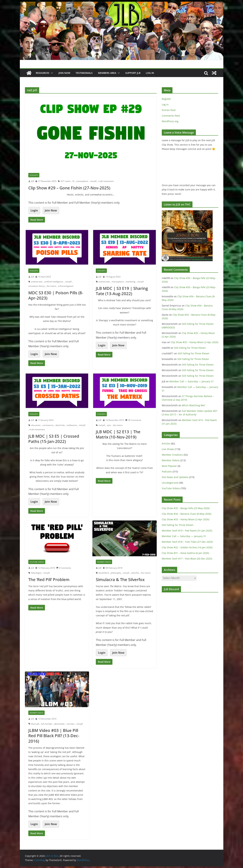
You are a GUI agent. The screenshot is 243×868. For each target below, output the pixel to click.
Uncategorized (170, 483)
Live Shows (168, 449)
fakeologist (36, 573)
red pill (93, 181)
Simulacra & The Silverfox (120, 579)
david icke (60, 425)
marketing (130, 282)
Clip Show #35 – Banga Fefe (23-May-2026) (186, 508)
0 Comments (64, 568)
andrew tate (37, 282)
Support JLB (133, 73)
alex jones (36, 425)
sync (109, 425)
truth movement (106, 181)
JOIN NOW (64, 73)
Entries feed (169, 110)
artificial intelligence (54, 282)
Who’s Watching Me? (194, 405)
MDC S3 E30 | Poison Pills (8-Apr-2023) (56, 295)
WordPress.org (170, 121)
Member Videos (104, 562)
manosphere (82, 181)
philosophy (116, 573)
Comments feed (171, 116)
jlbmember (60, 724)
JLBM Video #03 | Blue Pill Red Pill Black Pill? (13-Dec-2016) (54, 736)
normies (71, 724)
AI (73, 181)
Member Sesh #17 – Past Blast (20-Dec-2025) (187, 559)
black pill (35, 724)
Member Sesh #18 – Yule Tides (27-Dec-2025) (187, 542)
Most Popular (169, 466)
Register (166, 99)
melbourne (72, 425)
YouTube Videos (37, 562)
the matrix (51, 286)
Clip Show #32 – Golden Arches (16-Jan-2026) (187, 547)
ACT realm (66, 181)
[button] (51, 73)
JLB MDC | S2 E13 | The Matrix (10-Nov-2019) (118, 434)
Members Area (107, 73)
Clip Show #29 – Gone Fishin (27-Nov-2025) (69, 188)
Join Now (51, 210)
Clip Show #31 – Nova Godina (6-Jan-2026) (185, 553)
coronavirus (48, 425)
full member (47, 724)
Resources (43, 73)
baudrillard (104, 573)
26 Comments (133, 420)
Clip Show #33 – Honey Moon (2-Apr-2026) (195, 342)
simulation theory (37, 286)
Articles (166, 444)
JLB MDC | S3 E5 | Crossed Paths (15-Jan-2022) (54, 439)
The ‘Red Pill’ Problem (49, 579)
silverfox (135, 573)
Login (34, 210)
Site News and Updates (175, 477)
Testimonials (84, 73)
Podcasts (34, 175)
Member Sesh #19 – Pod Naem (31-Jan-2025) (187, 531)
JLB (32, 181)
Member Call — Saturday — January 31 (192, 381)
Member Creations (172, 455)
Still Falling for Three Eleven (190, 348)
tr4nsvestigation (66, 286)
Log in (165, 104)
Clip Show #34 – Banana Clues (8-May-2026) (187, 514)
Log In (150, 73)
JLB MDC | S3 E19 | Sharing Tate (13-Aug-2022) (122, 291)
